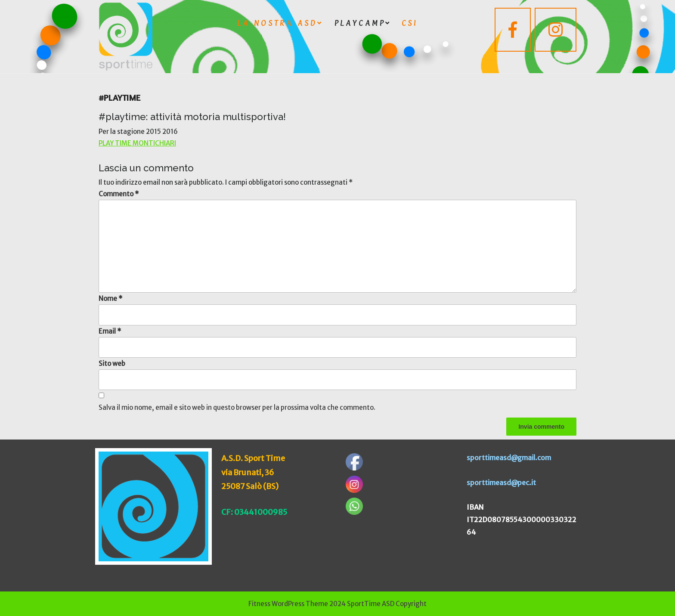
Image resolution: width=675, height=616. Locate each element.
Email (110, 331)
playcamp (360, 23)
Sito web (112, 364)
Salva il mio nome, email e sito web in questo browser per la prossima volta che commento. (237, 407)
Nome (110, 299)
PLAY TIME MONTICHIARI (137, 143)
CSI (410, 23)
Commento (119, 194)
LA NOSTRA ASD (277, 23)
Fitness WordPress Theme (288, 604)
